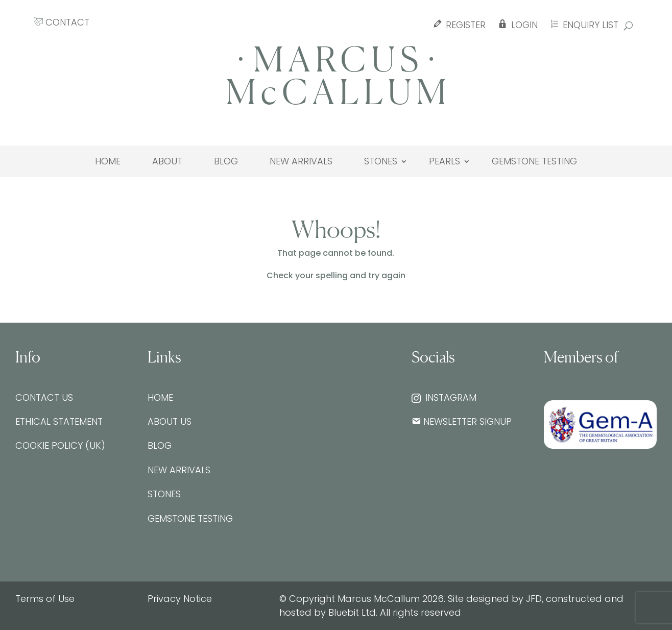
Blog (226, 161)
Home (108, 161)
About (167, 161)
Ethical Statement (59, 421)
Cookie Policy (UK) (60, 445)
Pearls (445, 161)
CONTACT (62, 22)
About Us (170, 421)
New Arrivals (301, 161)
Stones (381, 161)
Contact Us (44, 397)
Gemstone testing (534, 161)
